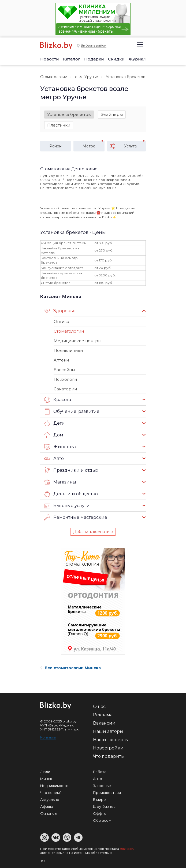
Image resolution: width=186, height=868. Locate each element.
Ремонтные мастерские (76, 517)
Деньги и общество (71, 494)
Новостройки (108, 748)
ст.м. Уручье (87, 77)
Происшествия (107, 793)
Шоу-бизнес (104, 806)
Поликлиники (68, 350)
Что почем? (51, 793)
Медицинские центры (77, 341)
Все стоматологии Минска (70, 668)
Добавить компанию (93, 532)
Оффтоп (101, 813)
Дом (54, 435)
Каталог (72, 59)
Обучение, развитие (72, 412)
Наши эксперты (111, 740)
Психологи (65, 379)
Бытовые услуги (67, 506)
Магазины (60, 482)
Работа (100, 772)
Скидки (116, 59)
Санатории (65, 389)
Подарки (94, 59)
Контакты (48, 737)
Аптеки (61, 360)
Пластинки (59, 125)
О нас (99, 707)
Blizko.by (127, 849)
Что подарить (108, 756)
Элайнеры (112, 114)
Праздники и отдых (71, 470)
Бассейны (64, 370)
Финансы (49, 813)
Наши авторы (108, 731)
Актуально (50, 800)
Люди (45, 772)
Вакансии (104, 723)
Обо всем (102, 820)
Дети (55, 423)
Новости (50, 59)
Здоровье (60, 311)
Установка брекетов (69, 114)
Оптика (61, 321)
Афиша (47, 806)
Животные (61, 447)
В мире (99, 800)
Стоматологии (54, 77)
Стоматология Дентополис (69, 169)
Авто (54, 459)
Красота (58, 400)
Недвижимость (54, 786)
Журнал (137, 59)
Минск (46, 779)
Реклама (103, 715)
